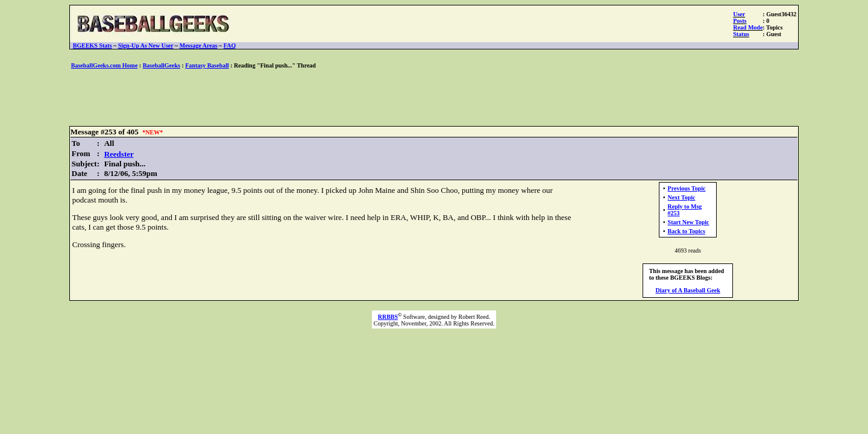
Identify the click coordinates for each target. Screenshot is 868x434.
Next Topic (682, 197)
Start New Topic (689, 222)
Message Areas (199, 46)
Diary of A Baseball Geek (688, 290)
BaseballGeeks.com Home (105, 65)
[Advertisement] (434, 98)
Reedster (119, 154)
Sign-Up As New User (146, 46)
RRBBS (388, 317)
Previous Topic (687, 188)
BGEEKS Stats (93, 46)
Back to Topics (687, 231)
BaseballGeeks (162, 65)
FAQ (230, 46)
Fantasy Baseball (207, 65)
